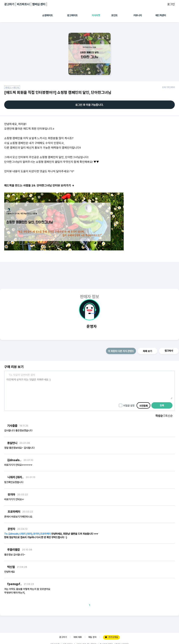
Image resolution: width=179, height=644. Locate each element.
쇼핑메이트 (47, 15)
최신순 (169, 416)
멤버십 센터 (39, 4)
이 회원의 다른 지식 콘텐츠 (121, 351)
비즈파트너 (23, 4)
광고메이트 (72, 15)
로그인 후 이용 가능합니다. (89, 105)
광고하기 (9, 4)
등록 (162, 405)
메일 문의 (92, 637)
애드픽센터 (161, 15)
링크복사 (169, 351)
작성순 (159, 416)
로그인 (171, 4)
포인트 (114, 15)
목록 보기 (147, 351)
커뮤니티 (138, 15)
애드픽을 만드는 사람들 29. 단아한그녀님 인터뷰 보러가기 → (39, 185)
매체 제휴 (78, 637)
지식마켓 (96, 15)
